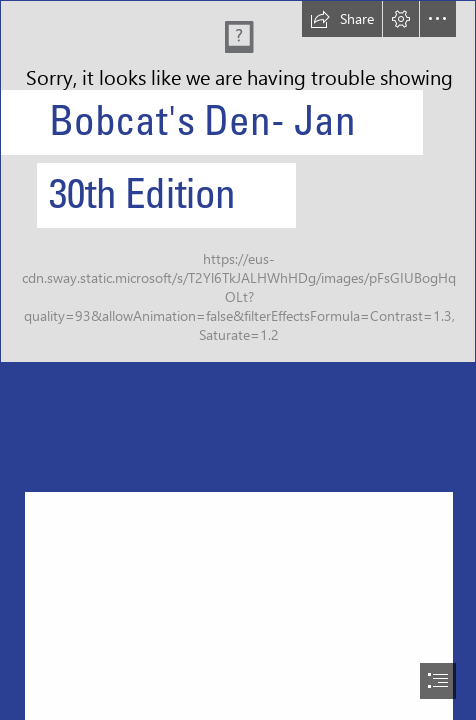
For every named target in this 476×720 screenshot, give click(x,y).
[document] (238, 360)
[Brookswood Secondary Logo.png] (238, 181)
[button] (342, 19)
